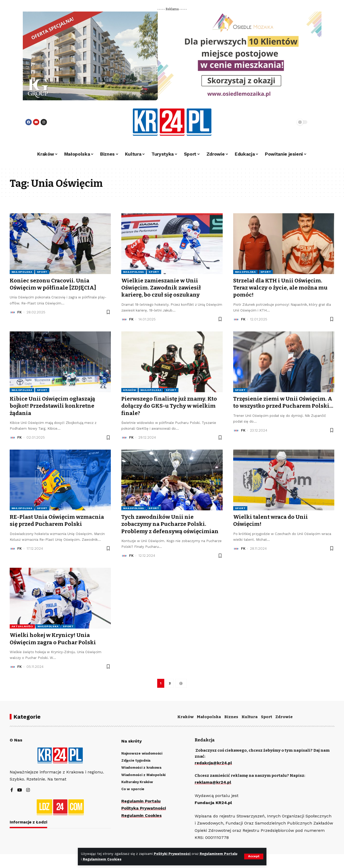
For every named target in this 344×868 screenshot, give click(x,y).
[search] (277, 122)
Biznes (231, 717)
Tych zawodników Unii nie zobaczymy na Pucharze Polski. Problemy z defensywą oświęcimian (170, 524)
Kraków (130, 390)
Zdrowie (284, 717)
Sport (42, 272)
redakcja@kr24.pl (214, 763)
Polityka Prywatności (144, 808)
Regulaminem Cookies (102, 859)
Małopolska (22, 272)
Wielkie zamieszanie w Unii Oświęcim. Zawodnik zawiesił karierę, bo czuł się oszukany (162, 288)
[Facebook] (12, 791)
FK (20, 312)
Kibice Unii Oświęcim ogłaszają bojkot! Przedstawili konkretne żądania (53, 406)
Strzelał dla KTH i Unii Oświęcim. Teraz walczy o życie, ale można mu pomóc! (281, 288)
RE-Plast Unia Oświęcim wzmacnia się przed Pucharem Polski (58, 520)
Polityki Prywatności (173, 854)
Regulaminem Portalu (219, 854)
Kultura (250, 717)
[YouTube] (20, 791)
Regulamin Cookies (141, 815)
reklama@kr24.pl (213, 782)
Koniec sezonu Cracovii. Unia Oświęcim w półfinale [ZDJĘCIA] (53, 284)
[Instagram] (28, 791)
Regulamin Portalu (141, 801)
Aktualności (22, 626)
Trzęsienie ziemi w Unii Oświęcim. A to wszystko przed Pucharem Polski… (283, 406)
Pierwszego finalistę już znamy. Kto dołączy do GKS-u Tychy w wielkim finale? (170, 406)
